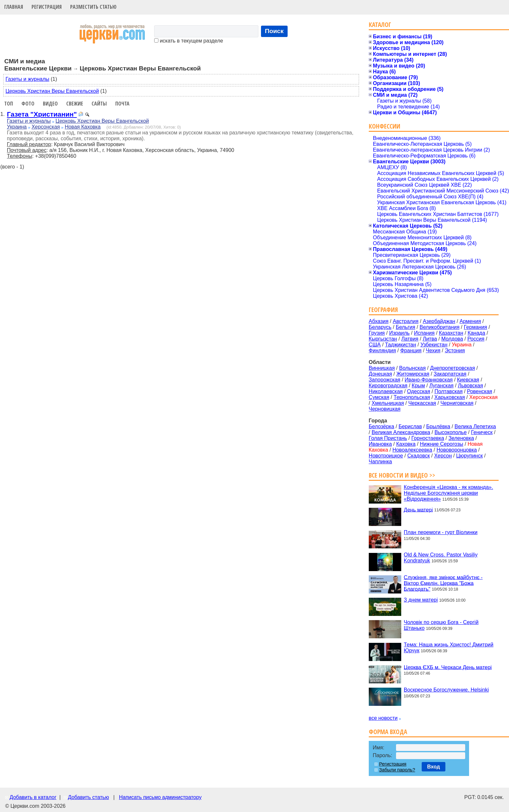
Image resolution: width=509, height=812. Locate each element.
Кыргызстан (383, 339)
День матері (418, 510)
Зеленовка (461, 438)
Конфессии (385, 126)
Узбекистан (434, 345)
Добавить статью (88, 797)
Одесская (419, 391)
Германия (476, 327)
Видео (50, 104)
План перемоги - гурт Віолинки (441, 532)
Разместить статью (93, 7)
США (375, 345)
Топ (9, 104)
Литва (430, 339)
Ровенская (479, 391)
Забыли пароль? (397, 770)
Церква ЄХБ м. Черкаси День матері (448, 667)
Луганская (441, 386)
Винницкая (382, 368)
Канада (476, 333)
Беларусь (380, 327)
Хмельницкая (388, 403)
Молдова (452, 339)
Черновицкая (385, 409)
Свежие (75, 104)
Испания (424, 333)
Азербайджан (439, 321)
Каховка (406, 444)
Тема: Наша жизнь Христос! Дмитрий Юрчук (449, 648)
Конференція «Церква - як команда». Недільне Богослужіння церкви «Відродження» (448, 493)
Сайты (99, 104)
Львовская (471, 386)
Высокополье (450, 432)
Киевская (468, 380)
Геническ (482, 432)
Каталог (380, 25)
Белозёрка (381, 426)
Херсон (443, 456)
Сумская (379, 397)
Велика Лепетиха (475, 426)
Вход (434, 767)
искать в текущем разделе (189, 41)
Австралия (406, 321)
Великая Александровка (401, 432)
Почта (122, 104)
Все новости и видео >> (402, 475)
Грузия (377, 333)
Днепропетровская (453, 368)
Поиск (274, 31)
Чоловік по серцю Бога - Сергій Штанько (441, 625)
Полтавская (448, 391)
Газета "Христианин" (42, 114)
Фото (28, 104)
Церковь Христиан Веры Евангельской (52, 91)
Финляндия (382, 350)
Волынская (413, 368)
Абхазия (379, 321)
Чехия (433, 350)
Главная (14, 7)
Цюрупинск (469, 456)
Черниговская (457, 403)
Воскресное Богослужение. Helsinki (446, 690)
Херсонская (46, 127)
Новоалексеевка (412, 450)
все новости (383, 718)
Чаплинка (380, 462)
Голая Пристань (388, 438)
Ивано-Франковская (429, 380)
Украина (17, 127)
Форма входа (388, 732)
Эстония (455, 350)
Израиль (399, 333)
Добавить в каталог (33, 797)
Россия (476, 339)
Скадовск (419, 456)
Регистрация (47, 7)
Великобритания (440, 327)
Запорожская (385, 380)
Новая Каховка (82, 127)
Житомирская (413, 374)
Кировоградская (388, 386)
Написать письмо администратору (160, 797)
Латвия (410, 339)
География (383, 310)
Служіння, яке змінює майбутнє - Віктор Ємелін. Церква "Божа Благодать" (443, 583)
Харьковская (450, 397)
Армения (470, 321)
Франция (411, 350)
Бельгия (405, 327)
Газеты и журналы (27, 79)
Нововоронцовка (457, 450)
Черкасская (422, 403)
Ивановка (380, 444)
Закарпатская (450, 374)
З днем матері (421, 600)
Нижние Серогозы (441, 444)
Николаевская (386, 391)
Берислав (410, 426)
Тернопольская (412, 397)
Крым (418, 386)
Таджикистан (401, 345)
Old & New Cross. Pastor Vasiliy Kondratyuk (441, 558)
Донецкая (380, 374)
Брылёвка (438, 426)
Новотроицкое (386, 456)
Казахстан (451, 333)
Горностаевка (428, 438)
